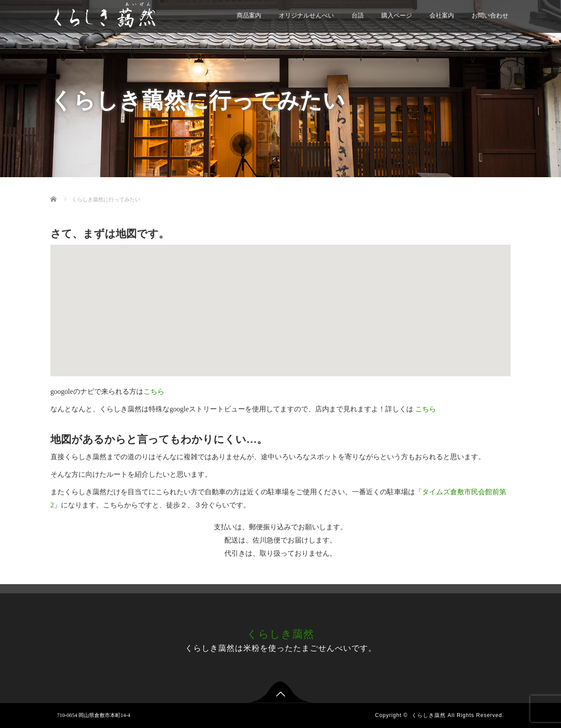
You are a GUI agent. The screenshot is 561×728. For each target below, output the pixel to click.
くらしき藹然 (280, 634)
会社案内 (442, 16)
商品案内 (249, 16)
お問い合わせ (490, 16)
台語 (358, 16)
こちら (154, 391)
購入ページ (397, 16)
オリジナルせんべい (306, 16)
